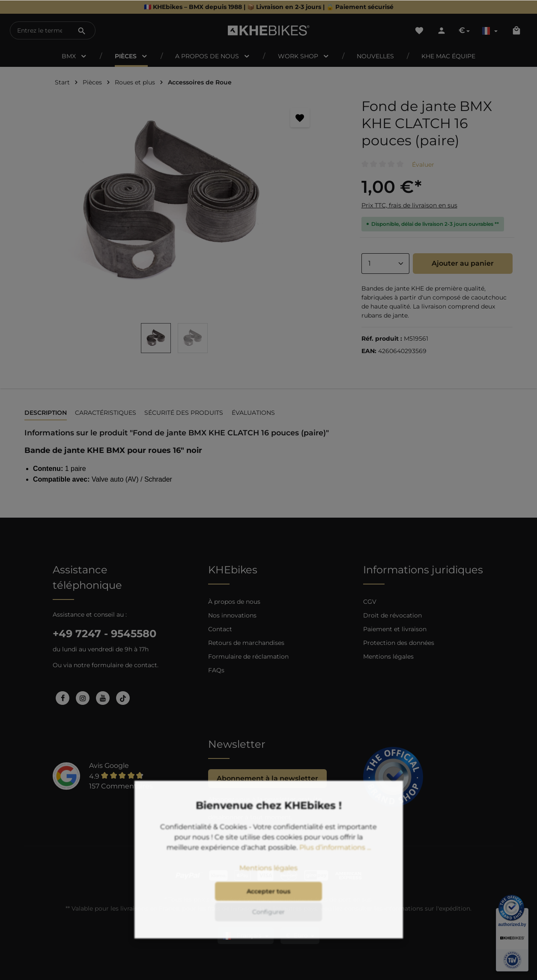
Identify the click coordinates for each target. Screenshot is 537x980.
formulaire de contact (124, 665)
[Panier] (516, 30)
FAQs (216, 670)
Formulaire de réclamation (248, 656)
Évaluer (423, 165)
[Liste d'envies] (419, 30)
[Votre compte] (442, 30)
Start (62, 82)
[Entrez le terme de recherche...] (40, 30)
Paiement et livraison (395, 629)
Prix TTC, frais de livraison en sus (409, 205)
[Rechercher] (82, 30)
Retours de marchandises (246, 643)
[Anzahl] (385, 264)
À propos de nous (234, 602)
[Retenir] (300, 118)
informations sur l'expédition (427, 908)
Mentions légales (388, 656)
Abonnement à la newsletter (267, 778)
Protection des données (399, 643)
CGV (370, 602)
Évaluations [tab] (253, 413)
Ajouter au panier (463, 263)
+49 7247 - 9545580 (104, 634)
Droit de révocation (392, 615)
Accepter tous (268, 912)
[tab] (46, 413)
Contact (220, 629)
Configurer (268, 932)
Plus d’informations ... (335, 868)
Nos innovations (232, 615)
